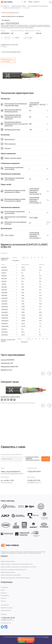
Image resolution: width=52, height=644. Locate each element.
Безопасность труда (7, 608)
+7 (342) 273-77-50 (34, 480)
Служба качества (6, 610)
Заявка (30, 2)
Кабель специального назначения (11, 575)
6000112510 (4, 293)
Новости (3, 601)
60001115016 (5, 310)
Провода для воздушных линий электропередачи (15, 578)
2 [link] (27, 257)
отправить (46, 459)
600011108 (4, 287)
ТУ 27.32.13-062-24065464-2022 (11, 52)
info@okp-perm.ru (7, 620)
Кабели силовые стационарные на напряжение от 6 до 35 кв (18, 567)
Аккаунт (36, 2)
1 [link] (24, 257)
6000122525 (5, 335)
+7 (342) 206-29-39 (8, 618)
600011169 (4, 290)
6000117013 (4, 301)
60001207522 (5, 326)
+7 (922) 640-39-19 (34, 472)
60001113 (4, 273)
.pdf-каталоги (5, 605)
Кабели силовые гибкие (8, 561)
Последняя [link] (16, 260)
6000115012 (4, 298)
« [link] (20, 257)
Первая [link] (15, 257)
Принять (22, 641)
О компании (4, 587)
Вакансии (4, 593)
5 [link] (38, 257)
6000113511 (4, 295)
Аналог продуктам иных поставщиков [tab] (13, 16)
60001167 (4, 284)
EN (25, 2)
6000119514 (4, 304)
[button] (43, 373)
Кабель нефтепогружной (8, 572)
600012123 (4, 329)
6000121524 (5, 332)
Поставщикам (5, 596)
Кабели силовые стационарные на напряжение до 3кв (17, 564)
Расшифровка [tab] (6, 20)
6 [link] (42, 257)
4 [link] (35, 257)
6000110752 (5, 270)
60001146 (4, 281)
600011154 (4, 276)
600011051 (4, 267)
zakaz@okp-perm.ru (34, 483)
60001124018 (5, 315)
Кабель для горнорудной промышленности (13, 570)
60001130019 (5, 318)
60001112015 (5, 307)
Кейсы (3, 590)
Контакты (4, 598)
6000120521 (5, 324)
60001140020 (5, 321)
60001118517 (5, 312)
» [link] (46, 257)
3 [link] (31, 257)
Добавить (28, 38)
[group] (26, 76)
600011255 (4, 279)
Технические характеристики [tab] (10, 13)
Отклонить (30, 641)
